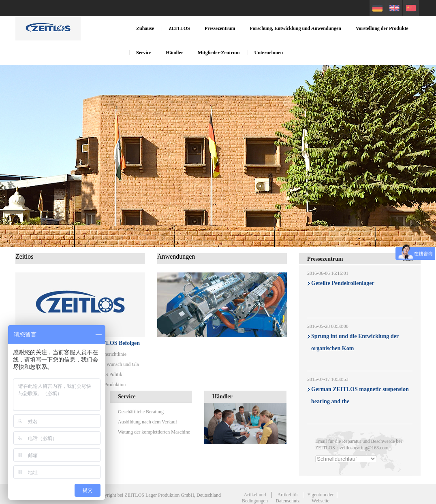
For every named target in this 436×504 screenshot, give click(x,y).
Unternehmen (269, 53)
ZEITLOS (179, 28)
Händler (174, 53)
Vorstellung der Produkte (382, 28)
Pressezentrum (220, 28)
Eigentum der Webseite (320, 498)
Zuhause (145, 28)
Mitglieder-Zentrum (219, 53)
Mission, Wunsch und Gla (114, 364)
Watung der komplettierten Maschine (154, 432)
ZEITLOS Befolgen (116, 343)
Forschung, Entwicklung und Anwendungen (295, 28)
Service (144, 53)
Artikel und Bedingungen (255, 498)
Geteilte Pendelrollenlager (343, 283)
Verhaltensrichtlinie (107, 354)
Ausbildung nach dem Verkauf (147, 422)
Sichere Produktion (107, 385)
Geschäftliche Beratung (141, 412)
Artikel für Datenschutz (287, 498)
